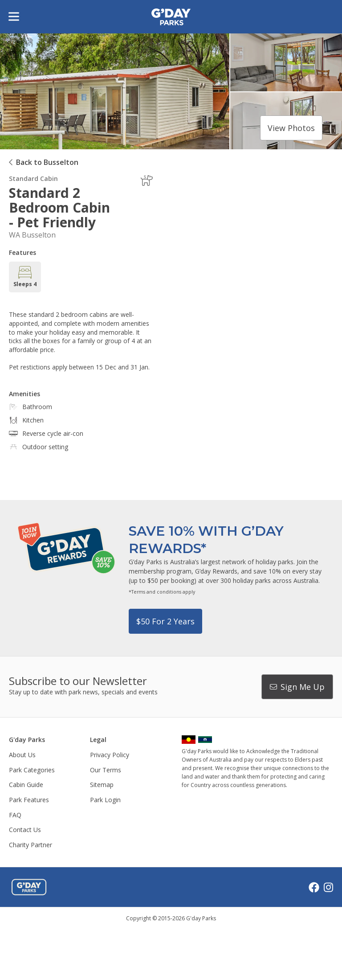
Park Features (29, 800)
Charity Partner (31, 845)
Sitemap (102, 785)
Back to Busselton (47, 162)
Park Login (105, 800)
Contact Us (25, 830)
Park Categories (32, 770)
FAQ (15, 815)
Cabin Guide (26, 785)
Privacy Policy (110, 755)
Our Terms (106, 770)
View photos (291, 128)
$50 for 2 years (165, 621)
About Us (22, 755)
